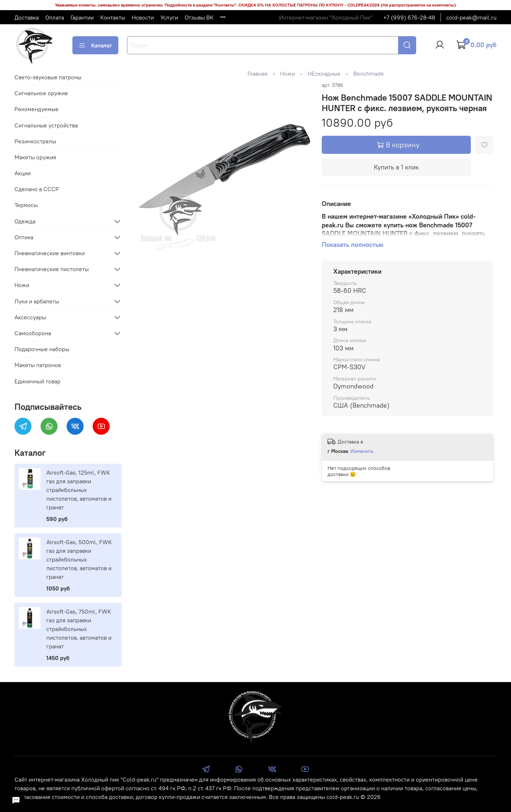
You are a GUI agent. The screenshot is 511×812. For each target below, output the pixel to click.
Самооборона (33, 333)
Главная (257, 73)
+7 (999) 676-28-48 (409, 17)
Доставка (27, 17)
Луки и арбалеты (37, 301)
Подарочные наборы (42, 349)
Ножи (288, 73)
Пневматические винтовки (50, 253)
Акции (23, 173)
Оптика (24, 237)
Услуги (169, 17)
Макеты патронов (38, 365)
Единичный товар (37, 381)
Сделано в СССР (37, 189)
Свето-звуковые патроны (48, 77)
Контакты (113, 17)
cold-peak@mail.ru (471, 17)
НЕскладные (324, 73)
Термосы (26, 205)
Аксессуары (30, 317)
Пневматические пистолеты (52, 269)
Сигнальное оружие (41, 93)
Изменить (362, 451)
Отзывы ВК (199, 17)
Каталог (95, 45)
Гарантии (82, 17)
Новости (143, 17)
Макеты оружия (35, 157)
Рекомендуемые (37, 109)
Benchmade (369, 73)
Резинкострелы (35, 141)
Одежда (25, 221)
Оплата (55, 17)
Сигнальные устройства (46, 125)
